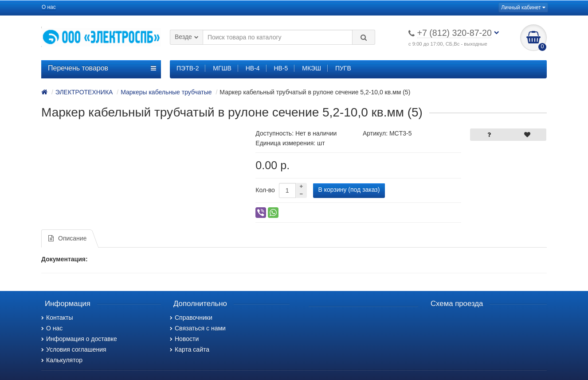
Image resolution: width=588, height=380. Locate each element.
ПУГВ (343, 68)
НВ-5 (281, 68)
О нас (49, 7)
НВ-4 (253, 68)
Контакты (57, 318)
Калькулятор (62, 360)
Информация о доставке (79, 339)
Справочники (191, 318)
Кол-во (265, 190)
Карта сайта (190, 349)
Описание (67, 238)
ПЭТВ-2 (188, 68)
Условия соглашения (74, 349)
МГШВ (222, 68)
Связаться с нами (198, 328)
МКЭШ (312, 68)
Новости (184, 339)
